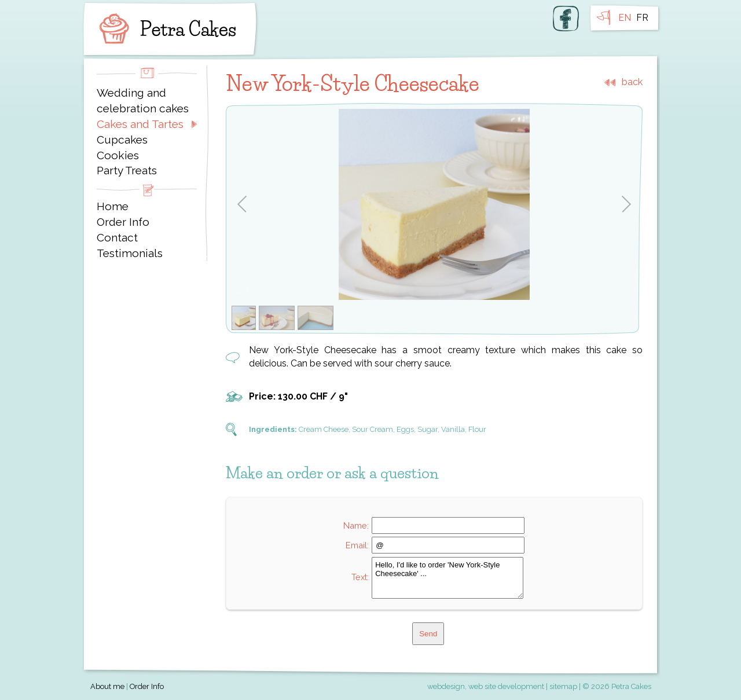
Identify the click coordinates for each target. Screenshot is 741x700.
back (632, 82)
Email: (357, 545)
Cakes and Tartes (140, 124)
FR (642, 18)
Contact (117, 237)
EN (625, 18)
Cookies (118, 155)
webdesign (446, 686)
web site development (506, 686)
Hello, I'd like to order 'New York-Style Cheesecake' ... (447, 578)
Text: (360, 577)
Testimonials (130, 253)
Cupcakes (122, 140)
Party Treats (127, 170)
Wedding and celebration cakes (143, 100)
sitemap (563, 686)
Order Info (123, 222)
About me (107, 686)
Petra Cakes (165, 29)
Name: (356, 525)
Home (113, 206)
